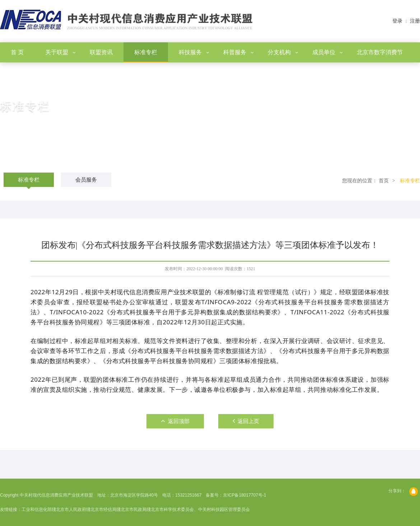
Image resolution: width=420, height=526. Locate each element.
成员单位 (327, 52)
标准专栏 (146, 52)
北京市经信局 (103, 509)
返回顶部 (175, 421)
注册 (415, 21)
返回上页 (246, 421)
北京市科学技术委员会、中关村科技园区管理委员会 (200, 509)
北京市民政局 (134, 509)
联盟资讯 (101, 52)
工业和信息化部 (37, 509)
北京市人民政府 (71, 509)
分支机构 (283, 52)
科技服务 (194, 52)
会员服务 (86, 180)
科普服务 (238, 52)
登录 (397, 21)
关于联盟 (60, 52)
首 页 (17, 52)
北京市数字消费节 (380, 52)
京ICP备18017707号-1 (244, 495)
